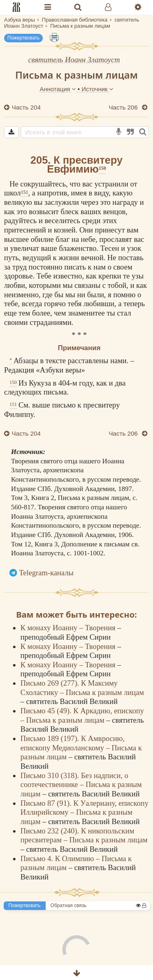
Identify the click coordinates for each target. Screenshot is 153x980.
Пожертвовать (23, 38)
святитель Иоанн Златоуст (74, 60)
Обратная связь (69, 905)
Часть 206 (124, 107)
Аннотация (59, 89)
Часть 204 (25, 107)
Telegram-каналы (47, 573)
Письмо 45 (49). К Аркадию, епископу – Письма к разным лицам (82, 715)
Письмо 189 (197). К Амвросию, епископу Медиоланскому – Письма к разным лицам (81, 748)
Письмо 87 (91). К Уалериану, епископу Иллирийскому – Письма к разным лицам (84, 812)
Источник (98, 89)
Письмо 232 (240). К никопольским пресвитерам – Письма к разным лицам (84, 835)
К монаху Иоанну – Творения (69, 628)
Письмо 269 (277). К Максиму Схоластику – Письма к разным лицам (82, 688)
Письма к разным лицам (76, 75)
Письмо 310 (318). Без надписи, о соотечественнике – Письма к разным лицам (81, 785)
